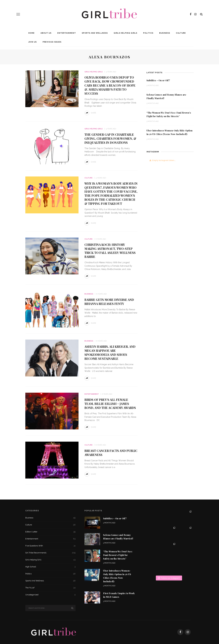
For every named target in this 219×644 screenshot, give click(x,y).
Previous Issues (52, 42)
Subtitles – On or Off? (158, 80)
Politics (148, 33)
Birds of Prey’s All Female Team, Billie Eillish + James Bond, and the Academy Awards (110, 404)
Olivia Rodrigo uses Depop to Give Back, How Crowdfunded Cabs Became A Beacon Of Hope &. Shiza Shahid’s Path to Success (110, 85)
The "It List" (50, 588)
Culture (181, 33)
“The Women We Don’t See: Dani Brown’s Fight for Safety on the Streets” (118, 555)
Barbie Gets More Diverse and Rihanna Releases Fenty (109, 302)
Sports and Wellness (95, 33)
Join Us (32, 42)
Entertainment (67, 33)
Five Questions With (50, 546)
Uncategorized (50, 595)
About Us (46, 33)
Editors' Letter (50, 532)
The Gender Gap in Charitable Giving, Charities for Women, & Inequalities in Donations (110, 138)
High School (50, 567)
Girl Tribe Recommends (50, 553)
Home (31, 33)
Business (165, 33)
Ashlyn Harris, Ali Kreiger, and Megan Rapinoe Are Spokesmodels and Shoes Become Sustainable (110, 353)
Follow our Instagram (169, 578)
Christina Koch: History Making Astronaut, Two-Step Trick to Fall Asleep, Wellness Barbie (110, 251)
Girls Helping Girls (125, 33)
